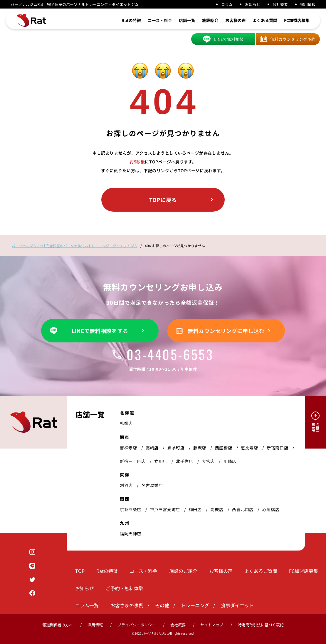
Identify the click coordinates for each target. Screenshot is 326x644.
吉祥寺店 (128, 448)
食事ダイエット (237, 605)
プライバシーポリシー (137, 625)
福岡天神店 (131, 533)
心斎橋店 (271, 509)
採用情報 (308, 4)
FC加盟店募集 (297, 20)
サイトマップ (212, 625)
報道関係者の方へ (58, 625)
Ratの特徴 (131, 20)
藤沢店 (200, 448)
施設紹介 (210, 20)
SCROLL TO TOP (315, 428)
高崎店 (152, 448)
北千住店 (184, 461)
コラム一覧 (87, 605)
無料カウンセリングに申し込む (226, 331)
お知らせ (253, 4)
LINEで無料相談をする (100, 331)
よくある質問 (265, 20)
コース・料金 (160, 20)
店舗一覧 (187, 20)
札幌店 (126, 423)
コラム (227, 4)
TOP (80, 571)
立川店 (161, 461)
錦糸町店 (176, 448)
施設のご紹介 (183, 571)
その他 (162, 605)
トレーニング (195, 605)
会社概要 (280, 4)
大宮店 (208, 461)
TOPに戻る (163, 200)
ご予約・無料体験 (125, 588)
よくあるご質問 (261, 571)
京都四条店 (131, 509)
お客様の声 (236, 20)
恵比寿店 (249, 448)
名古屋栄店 (152, 485)
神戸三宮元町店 (165, 509)
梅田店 (195, 509)
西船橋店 (224, 448)
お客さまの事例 (127, 605)
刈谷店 (126, 485)
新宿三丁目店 (133, 461)
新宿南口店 (277, 448)
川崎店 (230, 461)
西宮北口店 (243, 509)
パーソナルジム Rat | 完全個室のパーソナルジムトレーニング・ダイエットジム (75, 246)
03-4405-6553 (163, 354)
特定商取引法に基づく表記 (261, 625)
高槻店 (217, 509)
